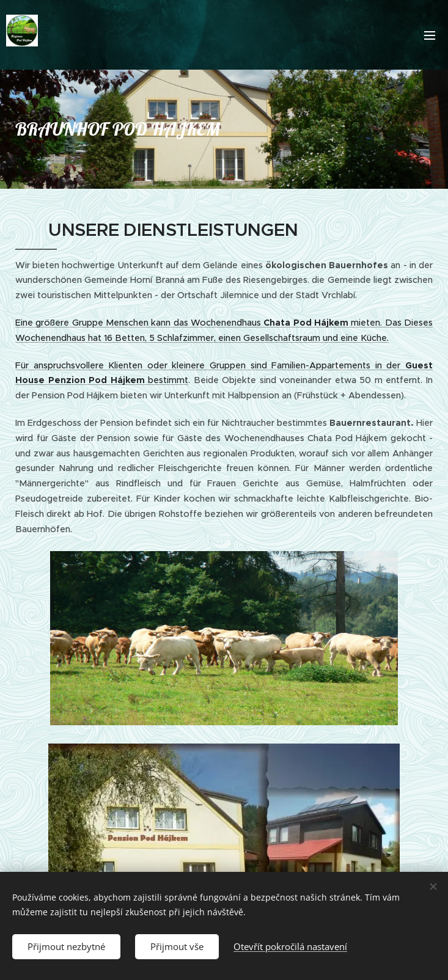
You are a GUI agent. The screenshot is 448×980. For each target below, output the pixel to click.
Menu (430, 35)
